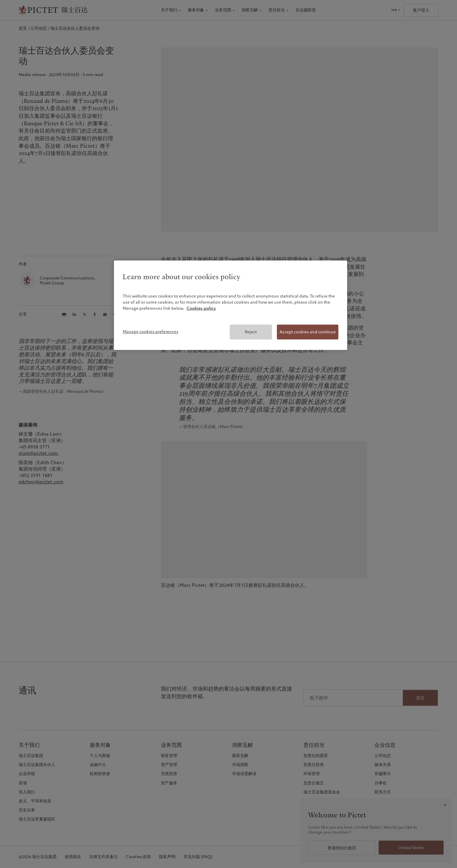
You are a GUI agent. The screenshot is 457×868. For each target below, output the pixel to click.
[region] (231, 305)
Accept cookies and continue (308, 332)
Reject (251, 332)
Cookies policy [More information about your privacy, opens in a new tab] (201, 308)
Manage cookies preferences (151, 332)
